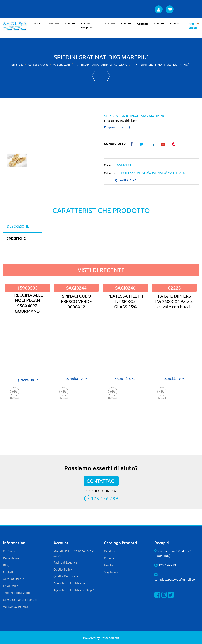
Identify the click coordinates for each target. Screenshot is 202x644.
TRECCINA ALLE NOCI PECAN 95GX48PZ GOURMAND (27, 303)
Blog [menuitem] (6, 565)
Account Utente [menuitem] (14, 579)
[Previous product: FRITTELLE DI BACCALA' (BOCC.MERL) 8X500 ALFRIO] (94, 76)
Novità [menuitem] (108, 565)
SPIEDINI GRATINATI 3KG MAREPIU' (161, 64)
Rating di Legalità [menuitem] (65, 562)
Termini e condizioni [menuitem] (16, 593)
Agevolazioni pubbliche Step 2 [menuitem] (74, 590)
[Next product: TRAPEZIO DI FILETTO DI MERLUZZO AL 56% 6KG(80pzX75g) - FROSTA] (108, 76)
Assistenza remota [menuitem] (15, 606)
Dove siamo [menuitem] (11, 558)
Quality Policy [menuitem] (63, 569)
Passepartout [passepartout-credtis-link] (110, 638)
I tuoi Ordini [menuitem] (11, 586)
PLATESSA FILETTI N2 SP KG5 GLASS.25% (125, 301)
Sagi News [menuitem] (111, 572)
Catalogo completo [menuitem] (87, 25)
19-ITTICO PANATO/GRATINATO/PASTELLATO (101, 64)
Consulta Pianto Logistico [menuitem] (20, 599)
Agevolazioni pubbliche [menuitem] (69, 583)
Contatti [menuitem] (38, 23)
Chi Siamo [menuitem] (10, 551)
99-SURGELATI (62, 64)
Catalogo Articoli (38, 64)
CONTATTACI (101, 481)
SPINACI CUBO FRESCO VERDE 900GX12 (76, 301)
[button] (50, 133)
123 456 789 (101, 498)
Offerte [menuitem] (109, 558)
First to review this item (121, 120)
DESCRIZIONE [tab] (18, 226)
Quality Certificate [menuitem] (66, 576)
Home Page (17, 64)
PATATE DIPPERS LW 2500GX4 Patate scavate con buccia (174, 301)
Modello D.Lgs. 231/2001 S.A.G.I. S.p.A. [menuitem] (75, 553)
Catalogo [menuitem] (110, 551)
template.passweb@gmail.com (176, 579)
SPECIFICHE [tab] (16, 238)
